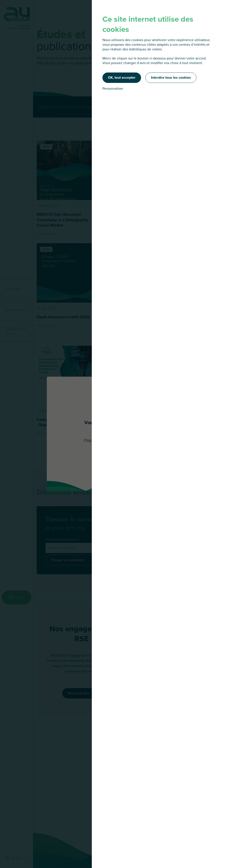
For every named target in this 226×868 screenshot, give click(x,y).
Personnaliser (113, 89)
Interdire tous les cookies (171, 77)
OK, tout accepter (122, 77)
